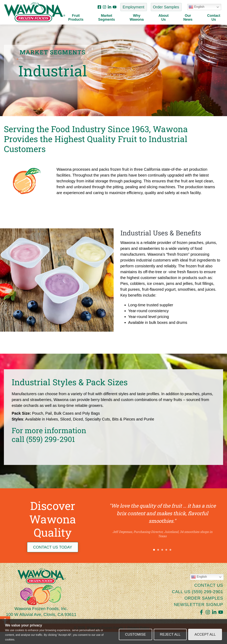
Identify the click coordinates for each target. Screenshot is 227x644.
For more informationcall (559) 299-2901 (49, 447)
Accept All (205, 634)
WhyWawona (138, 18)
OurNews (189, 18)
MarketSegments (108, 18)
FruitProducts (77, 18)
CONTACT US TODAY (53, 559)
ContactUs (214, 18)
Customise (136, 634)
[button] (154, 562)
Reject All (170, 634)
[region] (113, 632)
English (197, 7)
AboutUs (164, 18)
